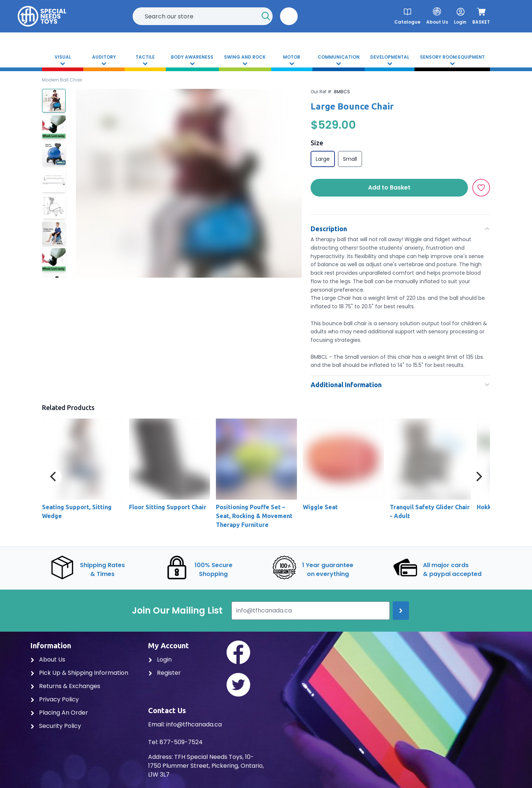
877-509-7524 (181, 742)
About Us (48, 659)
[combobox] (203, 16)
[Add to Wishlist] (481, 188)
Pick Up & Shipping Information (79, 673)
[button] (289, 16)
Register (164, 673)
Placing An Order (59, 713)
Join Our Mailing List (177, 611)
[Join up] (401, 611)
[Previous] (54, 477)
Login (160, 659)
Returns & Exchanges (65, 686)
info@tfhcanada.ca (194, 724)
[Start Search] (266, 16)
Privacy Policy (55, 699)
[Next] (478, 477)
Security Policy (56, 726)
